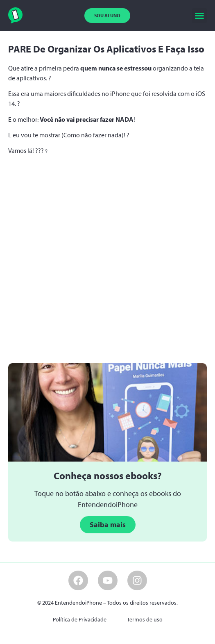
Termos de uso (145, 619)
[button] (199, 16)
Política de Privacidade (80, 619)
